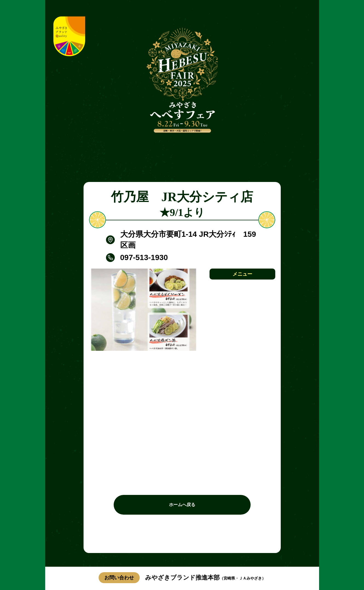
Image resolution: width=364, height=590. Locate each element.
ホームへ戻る (182, 505)
